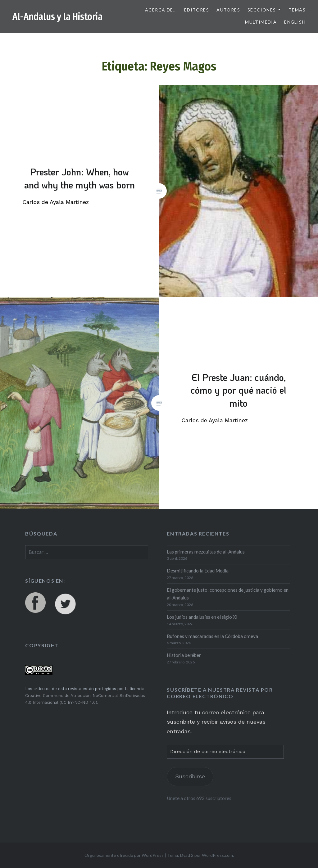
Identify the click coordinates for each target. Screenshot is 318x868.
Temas (297, 10)
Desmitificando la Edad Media (198, 571)
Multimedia (261, 22)
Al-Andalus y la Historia (57, 17)
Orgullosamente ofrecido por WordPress (124, 855)
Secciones (262, 10)
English (295, 22)
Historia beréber (184, 655)
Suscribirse (190, 776)
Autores (228, 10)
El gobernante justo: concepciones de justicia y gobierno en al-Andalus (228, 594)
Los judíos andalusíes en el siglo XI (202, 617)
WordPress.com (217, 855)
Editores (197, 10)
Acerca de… (161, 10)
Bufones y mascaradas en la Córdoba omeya (212, 636)
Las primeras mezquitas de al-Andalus (206, 552)
